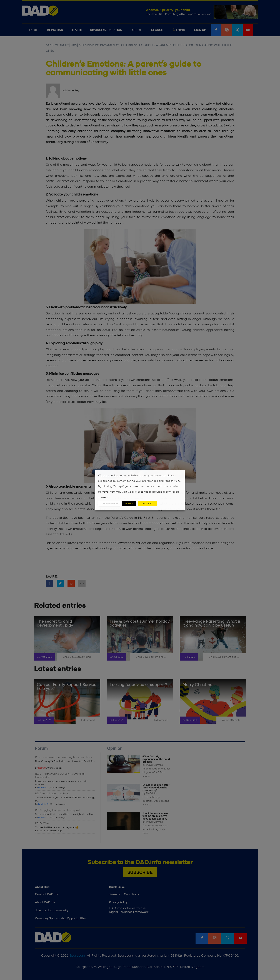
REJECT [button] (129, 504)
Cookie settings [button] (109, 504)
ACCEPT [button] (147, 504)
